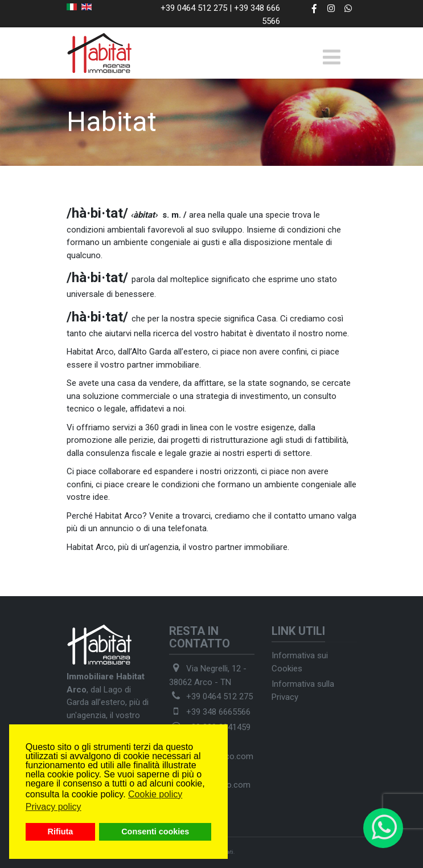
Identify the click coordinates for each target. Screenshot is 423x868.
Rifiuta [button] (61, 832)
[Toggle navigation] (332, 57)
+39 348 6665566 (218, 712)
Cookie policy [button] (155, 794)
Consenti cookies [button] (155, 832)
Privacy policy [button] (54, 807)
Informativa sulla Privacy (303, 690)
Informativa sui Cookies (300, 662)
